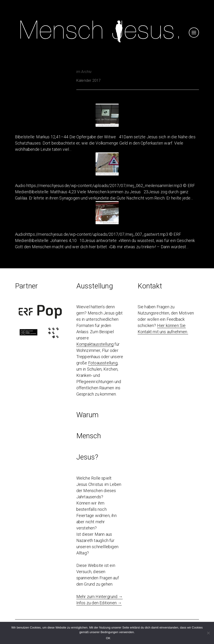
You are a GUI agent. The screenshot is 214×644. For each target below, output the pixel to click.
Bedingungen (110, 632)
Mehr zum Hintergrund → (99, 597)
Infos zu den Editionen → (99, 603)
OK (108, 638)
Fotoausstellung (103, 363)
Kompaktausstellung (95, 344)
